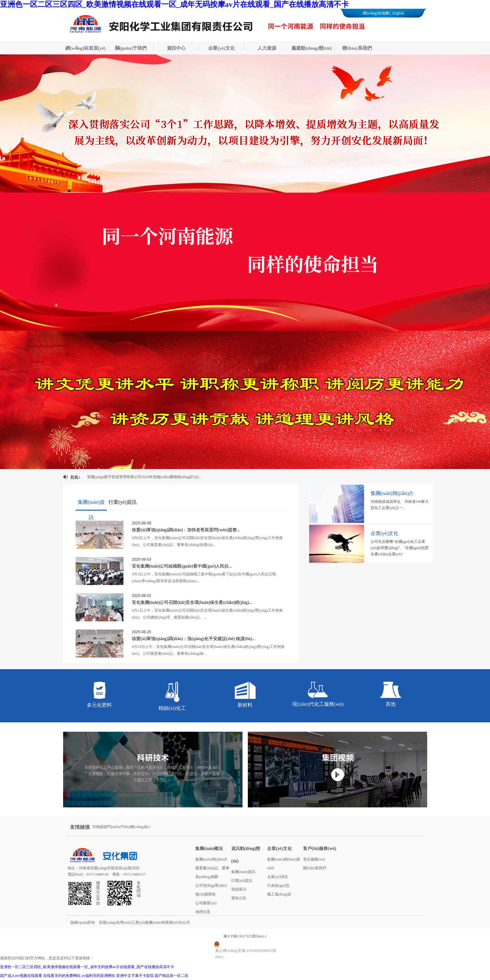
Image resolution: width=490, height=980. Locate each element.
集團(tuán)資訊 (243, 872)
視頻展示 (239, 889)
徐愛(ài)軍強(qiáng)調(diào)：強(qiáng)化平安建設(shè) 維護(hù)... (194, 639)
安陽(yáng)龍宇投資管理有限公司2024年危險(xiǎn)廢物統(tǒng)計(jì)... (144, 477)
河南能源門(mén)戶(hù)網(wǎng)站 (120, 827)
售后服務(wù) (314, 859)
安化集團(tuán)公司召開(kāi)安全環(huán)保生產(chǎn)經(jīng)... (192, 602)
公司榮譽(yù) (206, 903)
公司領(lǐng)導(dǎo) (211, 886)
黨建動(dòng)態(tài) (312, 48)
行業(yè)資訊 (242, 881)
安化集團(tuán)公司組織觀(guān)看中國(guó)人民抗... (182, 566)
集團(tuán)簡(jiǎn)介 (212, 859)
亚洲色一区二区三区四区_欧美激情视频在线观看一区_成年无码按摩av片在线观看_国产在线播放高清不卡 (174, 4)
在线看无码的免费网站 (62, 976)
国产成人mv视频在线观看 (21, 976)
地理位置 (203, 912)
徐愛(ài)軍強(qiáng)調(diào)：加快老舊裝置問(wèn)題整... (186, 530)
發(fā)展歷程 (205, 894)
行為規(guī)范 (278, 886)
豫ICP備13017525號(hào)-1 (245, 936)
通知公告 (239, 898)
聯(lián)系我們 (357, 48)
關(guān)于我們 (131, 48)
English (398, 13)
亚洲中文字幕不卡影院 (135, 976)
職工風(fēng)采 (279, 894)
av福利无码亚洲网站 (98, 976)
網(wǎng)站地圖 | (377, 13)
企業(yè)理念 (278, 877)
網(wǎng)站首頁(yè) (85, 48)
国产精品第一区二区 (172, 976)
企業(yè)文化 (221, 48)
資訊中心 (176, 48)
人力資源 (267, 48)
